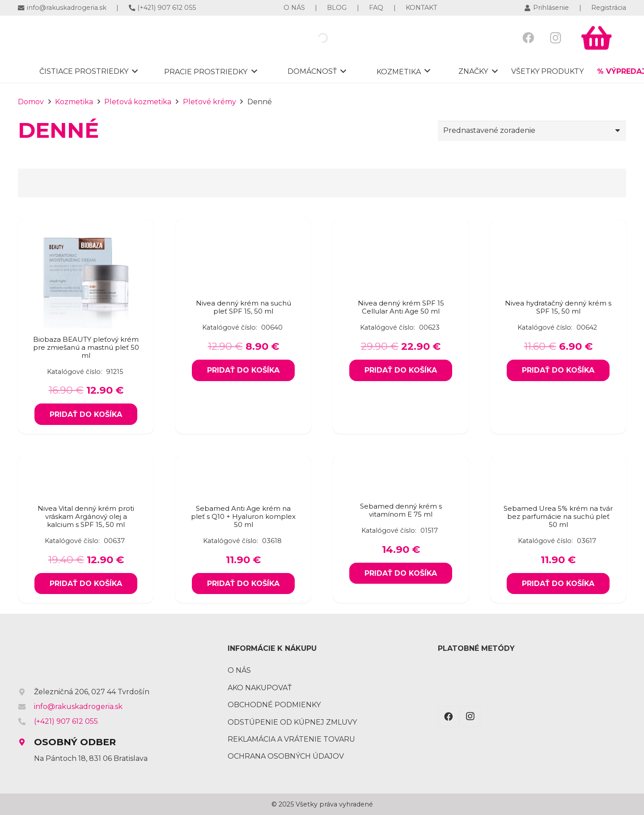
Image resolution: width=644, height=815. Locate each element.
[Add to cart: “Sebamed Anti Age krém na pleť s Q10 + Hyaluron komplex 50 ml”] (243, 584)
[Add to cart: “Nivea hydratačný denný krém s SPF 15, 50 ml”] (558, 370)
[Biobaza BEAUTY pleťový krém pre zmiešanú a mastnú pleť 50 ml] (86, 229)
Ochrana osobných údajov (286, 756)
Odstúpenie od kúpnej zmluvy (292, 722)
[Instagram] (556, 38)
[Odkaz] (80, 38)
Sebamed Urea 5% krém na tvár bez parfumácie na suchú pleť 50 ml (558, 516)
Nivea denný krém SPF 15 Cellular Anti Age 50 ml (401, 307)
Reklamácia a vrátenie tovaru (291, 739)
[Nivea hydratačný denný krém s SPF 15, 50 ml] (558, 273)
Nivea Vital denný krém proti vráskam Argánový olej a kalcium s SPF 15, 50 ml (86, 516)
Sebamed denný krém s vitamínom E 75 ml (401, 510)
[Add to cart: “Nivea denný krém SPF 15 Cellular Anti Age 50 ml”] (400, 370)
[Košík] (597, 38)
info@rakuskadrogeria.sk (78, 707)
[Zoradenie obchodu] (532, 131)
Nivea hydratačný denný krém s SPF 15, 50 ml (558, 307)
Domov (31, 102)
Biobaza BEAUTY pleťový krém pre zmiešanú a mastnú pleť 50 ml (86, 347)
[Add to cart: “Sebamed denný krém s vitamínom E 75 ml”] (400, 573)
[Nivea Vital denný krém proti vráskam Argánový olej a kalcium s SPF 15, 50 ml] (86, 466)
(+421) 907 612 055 (66, 721)
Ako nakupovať (260, 688)
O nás (239, 670)
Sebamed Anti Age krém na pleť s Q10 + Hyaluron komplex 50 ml (243, 516)
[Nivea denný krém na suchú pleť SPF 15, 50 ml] (243, 273)
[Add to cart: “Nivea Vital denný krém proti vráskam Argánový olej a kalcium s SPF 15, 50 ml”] (86, 584)
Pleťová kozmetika (138, 102)
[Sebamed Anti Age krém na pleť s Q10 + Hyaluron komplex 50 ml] (243, 466)
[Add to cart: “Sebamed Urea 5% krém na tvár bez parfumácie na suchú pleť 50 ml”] (558, 584)
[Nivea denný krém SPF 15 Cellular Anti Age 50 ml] (401, 273)
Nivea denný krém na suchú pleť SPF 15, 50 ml (244, 307)
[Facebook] (528, 38)
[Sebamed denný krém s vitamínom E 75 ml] (401, 476)
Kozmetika (74, 102)
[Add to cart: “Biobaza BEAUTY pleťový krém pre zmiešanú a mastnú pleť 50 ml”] (86, 414)
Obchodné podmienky (274, 705)
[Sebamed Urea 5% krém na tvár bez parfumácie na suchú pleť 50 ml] (558, 466)
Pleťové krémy (210, 102)
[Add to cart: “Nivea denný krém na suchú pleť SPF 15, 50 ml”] (243, 370)
